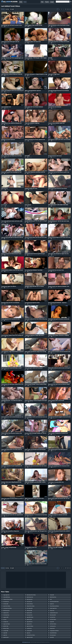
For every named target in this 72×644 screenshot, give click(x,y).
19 (66, 9)
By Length (12, 9)
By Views (7, 9)
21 (70, 9)
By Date (3, 9)
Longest (52, 2)
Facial (25, 2)
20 (68, 9)
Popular (47, 2)
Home (21, 2)
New (42, 2)
